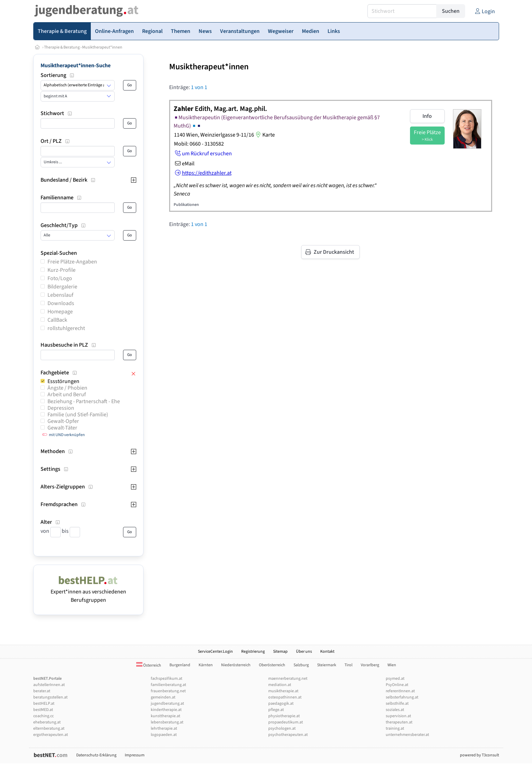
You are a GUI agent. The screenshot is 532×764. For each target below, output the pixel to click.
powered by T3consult (479, 755)
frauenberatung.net (168, 691)
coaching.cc (43, 716)
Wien (392, 665)
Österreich (149, 665)
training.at (395, 728)
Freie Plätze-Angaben (72, 262)
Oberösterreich (272, 665)
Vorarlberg (370, 665)
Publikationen (186, 205)
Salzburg (301, 665)
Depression (61, 408)
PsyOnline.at (397, 685)
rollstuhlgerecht (66, 328)
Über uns (304, 652)
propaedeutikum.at (286, 722)
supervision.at (398, 716)
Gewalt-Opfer (63, 421)
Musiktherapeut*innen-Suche (76, 66)
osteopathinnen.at (285, 697)
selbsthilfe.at (397, 704)
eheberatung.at (47, 722)
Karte (264, 135)
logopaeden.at (164, 735)
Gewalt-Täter (62, 428)
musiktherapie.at (283, 691)
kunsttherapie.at (165, 716)
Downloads (61, 303)
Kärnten (206, 665)
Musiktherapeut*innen (102, 47)
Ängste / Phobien (67, 388)
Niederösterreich (236, 665)
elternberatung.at (49, 728)
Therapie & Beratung (62, 47)
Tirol (348, 665)
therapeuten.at (399, 722)
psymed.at (395, 679)
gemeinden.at (163, 697)
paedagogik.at (281, 704)
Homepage (60, 312)
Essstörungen (63, 381)
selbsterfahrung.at (402, 697)
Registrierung (253, 652)
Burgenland (180, 665)
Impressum (135, 755)
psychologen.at (282, 728)
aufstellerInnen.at (49, 685)
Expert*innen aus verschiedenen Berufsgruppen (88, 592)
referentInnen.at (400, 691)
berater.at (42, 691)
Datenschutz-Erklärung (96, 755)
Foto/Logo (60, 278)
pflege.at (276, 710)
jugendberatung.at (167, 704)
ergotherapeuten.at (51, 735)
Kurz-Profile (62, 270)
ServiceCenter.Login (215, 652)
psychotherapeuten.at (288, 735)
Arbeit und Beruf (67, 394)
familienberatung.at (168, 685)
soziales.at (395, 710)
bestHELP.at (44, 704)
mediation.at (280, 685)
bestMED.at (43, 710)
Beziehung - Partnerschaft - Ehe (84, 401)
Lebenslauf (60, 295)
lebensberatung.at (167, 722)
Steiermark (327, 665)
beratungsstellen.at (50, 697)
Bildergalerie (62, 287)
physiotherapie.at (284, 716)
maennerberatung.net (288, 679)
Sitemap (280, 652)
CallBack (57, 320)
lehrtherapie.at (164, 728)
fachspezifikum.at (167, 679)
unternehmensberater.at (407, 735)
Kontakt (327, 652)
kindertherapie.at (166, 710)
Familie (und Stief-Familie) (78, 415)
